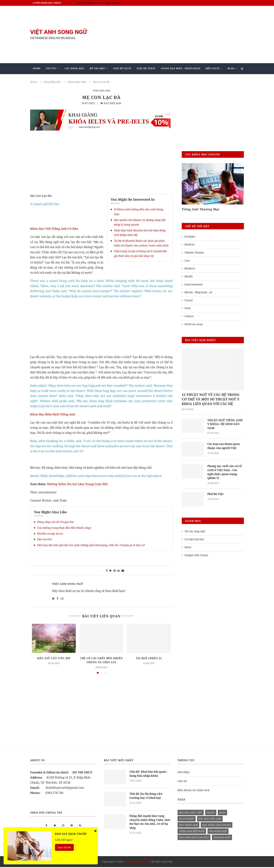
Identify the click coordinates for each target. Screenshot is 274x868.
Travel (189, 300)
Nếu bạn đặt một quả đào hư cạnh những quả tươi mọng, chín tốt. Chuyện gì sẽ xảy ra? (91, 545)
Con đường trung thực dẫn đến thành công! (64, 528)
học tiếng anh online (217, 826)
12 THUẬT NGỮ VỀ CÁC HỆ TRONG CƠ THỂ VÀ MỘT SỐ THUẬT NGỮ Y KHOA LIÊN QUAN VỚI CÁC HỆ (211, 399)
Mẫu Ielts (213, 68)
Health (189, 276)
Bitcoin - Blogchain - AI (198, 292)
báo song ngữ (218, 832)
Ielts (222, 814)
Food (187, 308)
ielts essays (187, 820)
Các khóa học (74, 68)
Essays (211, 814)
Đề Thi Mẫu (97, 68)
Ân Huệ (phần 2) (149, 658)
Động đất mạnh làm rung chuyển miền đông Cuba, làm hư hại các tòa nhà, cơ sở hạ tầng (149, 823)
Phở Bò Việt (216, 495)
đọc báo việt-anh (210, 820)
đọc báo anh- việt (191, 814)
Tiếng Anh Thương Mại (201, 209)
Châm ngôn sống (77, 82)
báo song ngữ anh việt (194, 838)
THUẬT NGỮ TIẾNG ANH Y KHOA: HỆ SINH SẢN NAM (225, 424)
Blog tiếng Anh (52, 82)
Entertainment (194, 284)
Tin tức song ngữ (195, 532)
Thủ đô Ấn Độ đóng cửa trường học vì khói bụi (147, 797)
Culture (189, 316)
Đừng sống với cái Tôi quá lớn (56, 522)
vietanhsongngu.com (137, 863)
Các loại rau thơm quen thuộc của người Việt (225, 447)
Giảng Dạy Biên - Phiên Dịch (181, 68)
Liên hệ (182, 782)
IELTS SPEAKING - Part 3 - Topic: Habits (98, 3)
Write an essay (194, 324)
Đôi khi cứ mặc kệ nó (50, 534)
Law (187, 260)
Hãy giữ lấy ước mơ (54, 658)
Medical (189, 244)
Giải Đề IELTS (122, 68)
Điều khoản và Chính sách (194, 791)
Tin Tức (51, 68)
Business (190, 268)
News (188, 548)
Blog (231, 68)
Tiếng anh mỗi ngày (192, 832)
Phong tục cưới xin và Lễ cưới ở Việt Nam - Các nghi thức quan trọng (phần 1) (226, 473)
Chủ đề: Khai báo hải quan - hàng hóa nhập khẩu (149, 775)
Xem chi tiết (64, 847)
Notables (190, 237)
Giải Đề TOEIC (146, 68)
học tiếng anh (188, 826)
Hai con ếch (44, 539)
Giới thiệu (184, 773)
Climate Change (194, 252)
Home (37, 68)
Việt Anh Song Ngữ (68, 584)
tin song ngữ (222, 838)
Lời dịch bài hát (194, 540)
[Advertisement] (174, 35)
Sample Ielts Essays (196, 556)
